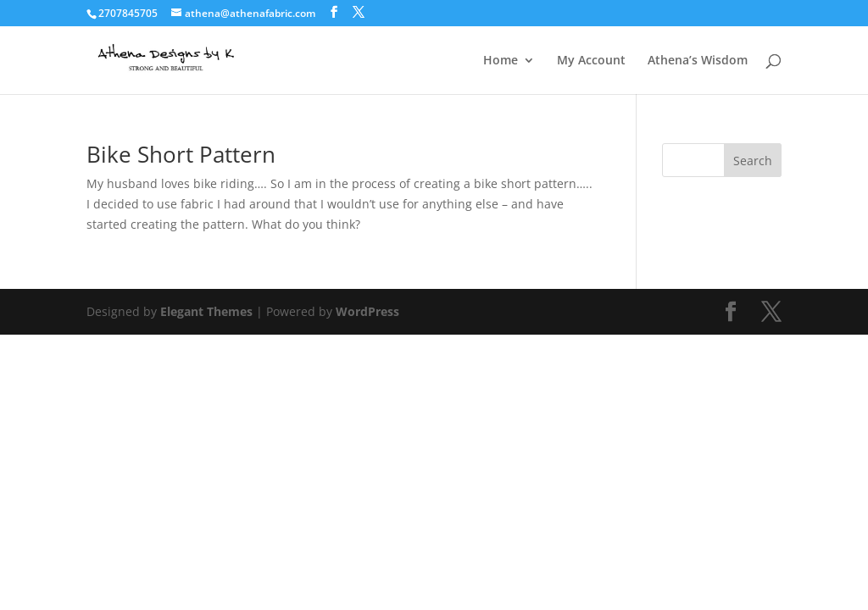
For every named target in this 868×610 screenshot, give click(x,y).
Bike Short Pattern (181, 154)
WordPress (367, 311)
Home (501, 61)
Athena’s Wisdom (698, 61)
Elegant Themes (206, 311)
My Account (591, 61)
